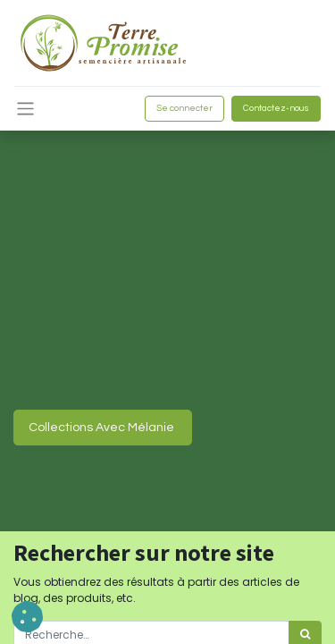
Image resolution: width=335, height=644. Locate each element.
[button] (27, 617)
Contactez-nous (276, 108)
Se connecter (184, 108)
